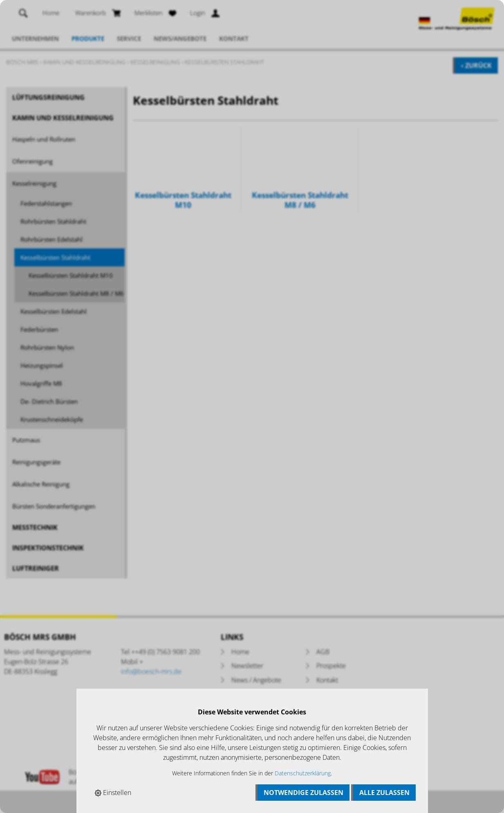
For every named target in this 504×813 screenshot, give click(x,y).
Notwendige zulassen (304, 793)
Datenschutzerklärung (303, 773)
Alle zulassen (384, 793)
